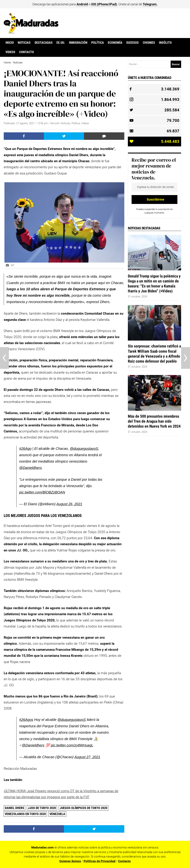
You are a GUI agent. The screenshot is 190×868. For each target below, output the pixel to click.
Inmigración (78, 43)
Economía (115, 43)
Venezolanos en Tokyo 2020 (25, 814)
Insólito (165, 43)
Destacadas (44, 43)
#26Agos (26, 720)
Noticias (24, 43)
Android (82, 4)
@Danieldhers (30, 468)
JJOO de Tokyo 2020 (42, 808)
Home (7, 63)
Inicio (10, 43)
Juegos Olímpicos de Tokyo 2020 (84, 808)
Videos (10, 52)
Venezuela (57, 814)
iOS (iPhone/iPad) (104, 4)
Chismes (149, 43)
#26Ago (25, 449)
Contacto (27, 52)
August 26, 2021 (69, 504)
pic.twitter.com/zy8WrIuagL (72, 745)
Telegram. (150, 4)
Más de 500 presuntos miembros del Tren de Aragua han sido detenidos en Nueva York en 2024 (154, 421)
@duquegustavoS (84, 449)
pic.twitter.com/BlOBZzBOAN (42, 492)
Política (98, 43)
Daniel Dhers (14, 808)
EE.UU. (61, 43)
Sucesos (132, 43)
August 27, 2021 (87, 757)
